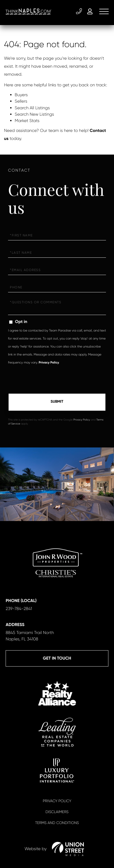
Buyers (21, 95)
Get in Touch (57, 658)
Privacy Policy (49, 363)
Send (57, 402)
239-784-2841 (79, 11)
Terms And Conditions (57, 823)
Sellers (21, 101)
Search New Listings (34, 114)
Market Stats (27, 121)
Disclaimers (57, 812)
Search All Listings (32, 108)
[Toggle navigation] (104, 11)
